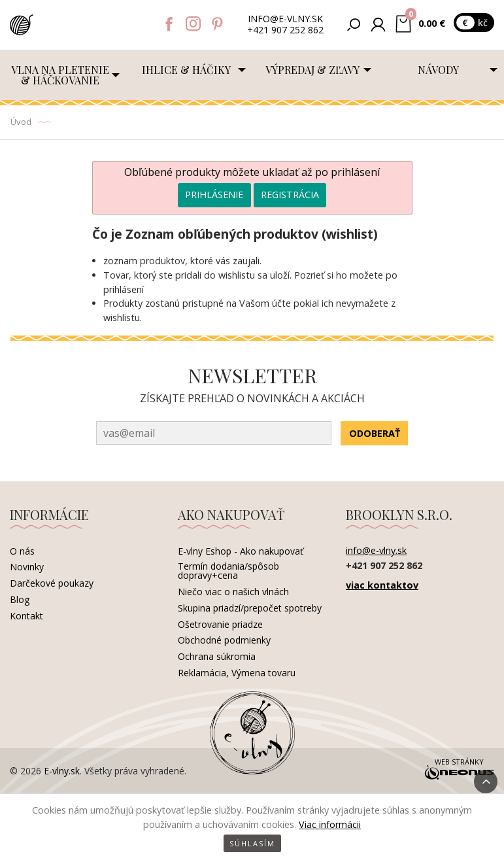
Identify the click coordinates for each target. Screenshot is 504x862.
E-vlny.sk (62, 771)
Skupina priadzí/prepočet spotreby (250, 608)
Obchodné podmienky (224, 640)
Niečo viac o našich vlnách (233, 592)
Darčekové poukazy (52, 583)
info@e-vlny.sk (285, 19)
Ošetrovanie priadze (220, 624)
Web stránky (459, 770)
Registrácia (290, 195)
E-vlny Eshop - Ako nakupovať (241, 551)
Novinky (27, 567)
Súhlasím (252, 843)
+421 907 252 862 (285, 30)
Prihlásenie (214, 195)
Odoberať (375, 433)
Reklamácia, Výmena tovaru (237, 673)
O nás (22, 551)
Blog (20, 599)
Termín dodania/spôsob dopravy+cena (228, 571)
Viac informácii (330, 824)
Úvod (21, 122)
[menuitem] (63, 75)
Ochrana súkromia (217, 656)
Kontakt (26, 616)
